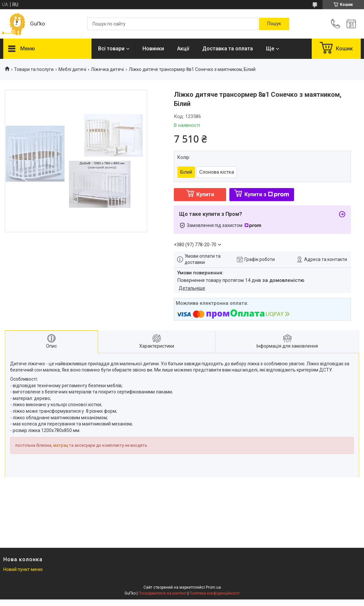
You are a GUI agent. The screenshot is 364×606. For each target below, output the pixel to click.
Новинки (153, 49)
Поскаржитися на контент (163, 593)
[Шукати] (274, 24)
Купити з (267, 194)
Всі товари (111, 49)
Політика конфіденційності (215, 593)
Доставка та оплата (228, 49)
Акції (183, 49)
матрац (61, 445)
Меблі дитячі (72, 69)
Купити (205, 194)
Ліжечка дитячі (107, 69)
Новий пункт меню (23, 569)
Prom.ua (213, 587)
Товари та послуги (34, 69)
